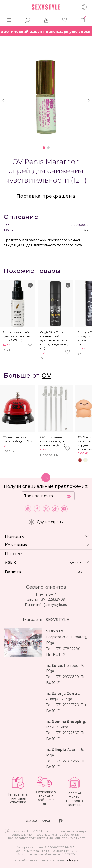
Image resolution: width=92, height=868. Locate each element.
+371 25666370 (66, 705)
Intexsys (72, 860)
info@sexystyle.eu (52, 605)
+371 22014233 (66, 761)
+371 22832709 (52, 599)
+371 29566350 (66, 677)
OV (86, 230)
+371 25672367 (66, 733)
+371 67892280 (67, 649)
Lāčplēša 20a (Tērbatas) (66, 637)
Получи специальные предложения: (46, 486)
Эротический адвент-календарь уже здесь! (46, 32)
